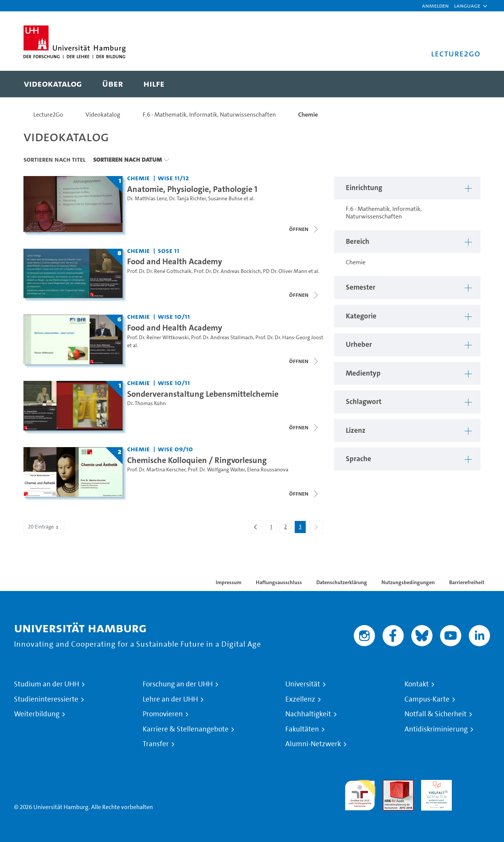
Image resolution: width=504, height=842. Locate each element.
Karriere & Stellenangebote (186, 729)
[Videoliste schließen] (304, 229)
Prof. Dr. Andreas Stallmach (222, 338)
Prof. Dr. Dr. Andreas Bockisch (227, 271)
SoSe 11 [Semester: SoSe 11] (169, 250)
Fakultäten (302, 729)
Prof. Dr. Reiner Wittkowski (158, 338)
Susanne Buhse (225, 199)
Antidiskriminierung (436, 729)
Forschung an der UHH (178, 684)
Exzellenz (300, 699)
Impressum (229, 582)
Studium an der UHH (47, 684)
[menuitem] (53, 84)
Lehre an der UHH (170, 699)
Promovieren (163, 714)
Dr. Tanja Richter (187, 199)
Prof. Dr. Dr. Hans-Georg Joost (289, 338)
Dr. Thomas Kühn (146, 403)
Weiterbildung (37, 714)
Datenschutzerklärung (342, 582)
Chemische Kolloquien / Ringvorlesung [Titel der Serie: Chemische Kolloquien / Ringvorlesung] (197, 460)
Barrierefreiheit (467, 582)
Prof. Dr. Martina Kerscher (156, 470)
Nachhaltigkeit (308, 714)
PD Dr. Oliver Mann (285, 271)
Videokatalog (103, 115)
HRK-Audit (435, 784)
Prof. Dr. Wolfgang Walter (216, 470)
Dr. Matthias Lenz (147, 199)
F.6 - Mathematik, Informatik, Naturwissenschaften (209, 115)
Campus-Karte (427, 699)
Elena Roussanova (268, 470)
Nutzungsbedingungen (408, 582)
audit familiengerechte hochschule (360, 793)
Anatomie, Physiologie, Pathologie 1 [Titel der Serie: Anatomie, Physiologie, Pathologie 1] (192, 189)
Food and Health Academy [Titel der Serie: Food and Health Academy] (175, 261)
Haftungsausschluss (279, 582)
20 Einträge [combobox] (44, 527)
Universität (303, 684)
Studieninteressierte (46, 699)
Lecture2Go (48, 115)
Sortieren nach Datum (128, 159)
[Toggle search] (467, 84)
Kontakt (417, 684)
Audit (390, 784)
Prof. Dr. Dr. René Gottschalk (159, 271)
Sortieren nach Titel (54, 159)
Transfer (156, 744)
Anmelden (435, 5)
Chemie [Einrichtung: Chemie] (138, 178)
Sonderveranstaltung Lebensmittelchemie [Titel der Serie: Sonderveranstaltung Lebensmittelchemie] (203, 394)
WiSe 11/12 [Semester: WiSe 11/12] (173, 178)
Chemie (308, 115)
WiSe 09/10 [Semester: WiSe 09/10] (175, 449)
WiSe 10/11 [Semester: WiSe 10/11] (174, 316)
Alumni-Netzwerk (313, 744)
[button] (467, 6)
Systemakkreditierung (475, 784)
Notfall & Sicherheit (436, 714)
